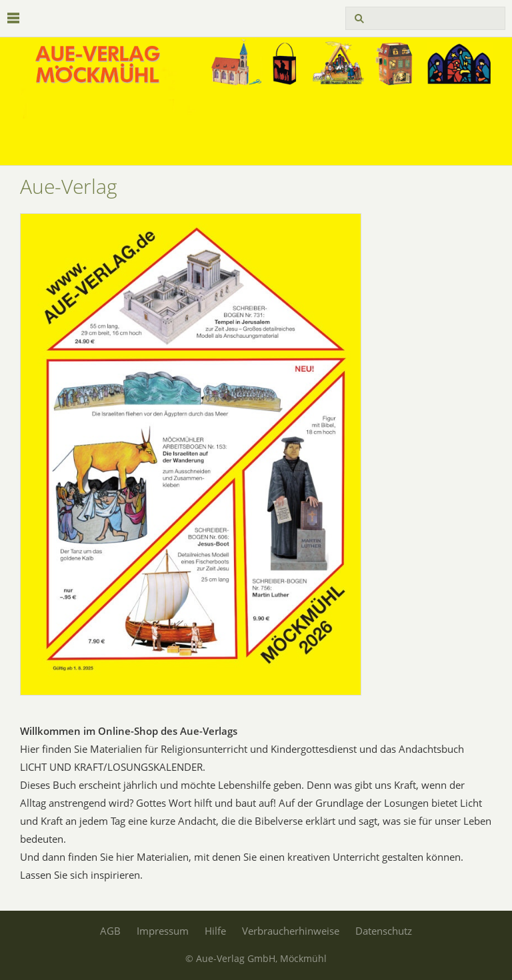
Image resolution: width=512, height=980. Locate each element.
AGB (110, 931)
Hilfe (215, 931)
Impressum (163, 931)
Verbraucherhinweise (291, 931)
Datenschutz (384, 931)
